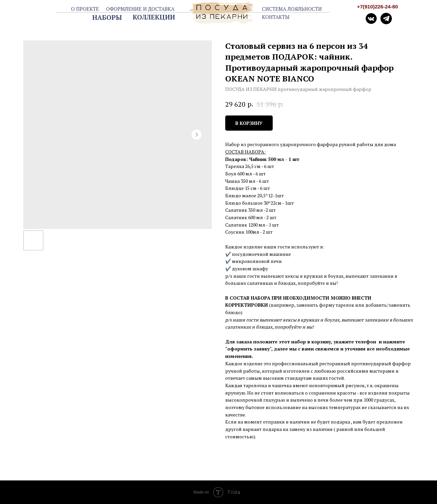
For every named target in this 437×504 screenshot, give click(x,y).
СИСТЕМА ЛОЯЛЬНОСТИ (292, 9)
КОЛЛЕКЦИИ (154, 17)
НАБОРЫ (107, 18)
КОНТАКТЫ (276, 17)
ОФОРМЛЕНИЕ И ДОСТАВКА (140, 9)
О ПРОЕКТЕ (85, 9)
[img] (386, 19)
